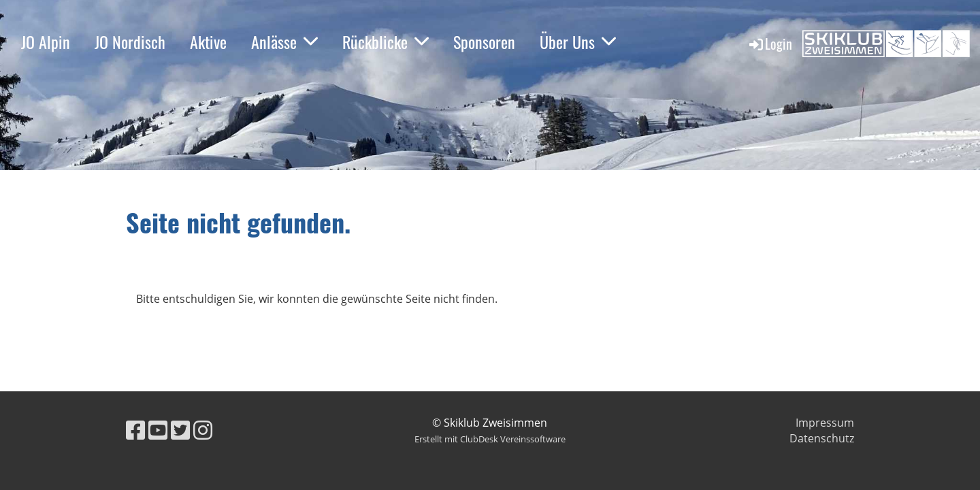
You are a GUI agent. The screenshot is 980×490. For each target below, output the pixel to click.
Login (770, 44)
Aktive (208, 42)
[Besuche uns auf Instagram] (203, 430)
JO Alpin (46, 42)
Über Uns (578, 42)
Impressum (825, 423)
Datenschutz (822, 438)
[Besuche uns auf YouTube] (158, 430)
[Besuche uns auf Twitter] (180, 430)
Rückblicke (386, 42)
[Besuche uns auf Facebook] (135, 430)
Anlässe (284, 42)
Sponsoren (484, 42)
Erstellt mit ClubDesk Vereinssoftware (490, 439)
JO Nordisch (130, 42)
